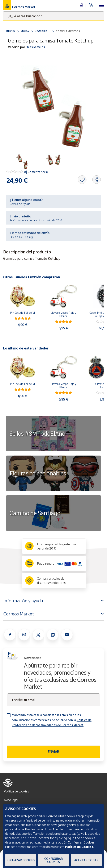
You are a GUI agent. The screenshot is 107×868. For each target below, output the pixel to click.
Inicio (11, 31)
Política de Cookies (79, 847)
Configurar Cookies (53, 860)
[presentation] (39, 737)
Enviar (53, 752)
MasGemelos (36, 47)
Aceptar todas (86, 860)
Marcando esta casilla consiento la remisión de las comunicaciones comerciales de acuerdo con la (52, 720)
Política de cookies (16, 791)
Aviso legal (11, 800)
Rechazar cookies (21, 860)
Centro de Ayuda (20, 204)
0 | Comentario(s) (36, 172)
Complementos (68, 31)
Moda (25, 31)
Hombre (41, 31)
